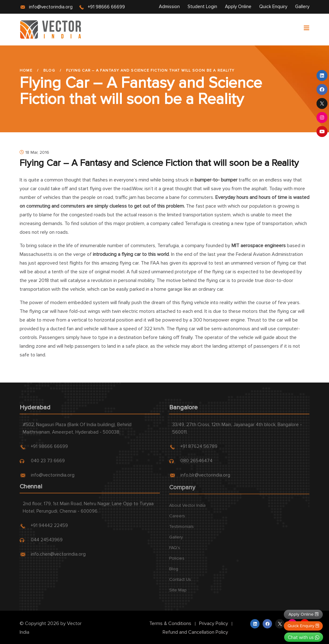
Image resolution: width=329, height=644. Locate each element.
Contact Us (180, 583)
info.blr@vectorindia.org (205, 478)
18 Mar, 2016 (34, 152)
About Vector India (187, 509)
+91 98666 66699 (106, 7)
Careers (177, 519)
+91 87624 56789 (199, 449)
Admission (169, 7)
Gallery (302, 7)
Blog (49, 71)
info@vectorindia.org (51, 7)
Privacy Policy (214, 623)
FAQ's (175, 551)
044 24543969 (47, 543)
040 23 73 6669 (48, 464)
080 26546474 (196, 464)
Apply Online (238, 7)
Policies (177, 562)
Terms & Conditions (170, 623)
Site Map (178, 593)
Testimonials (181, 530)
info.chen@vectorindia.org (58, 557)
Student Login (202, 7)
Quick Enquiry (273, 7)
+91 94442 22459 (49, 529)
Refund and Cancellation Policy (195, 632)
